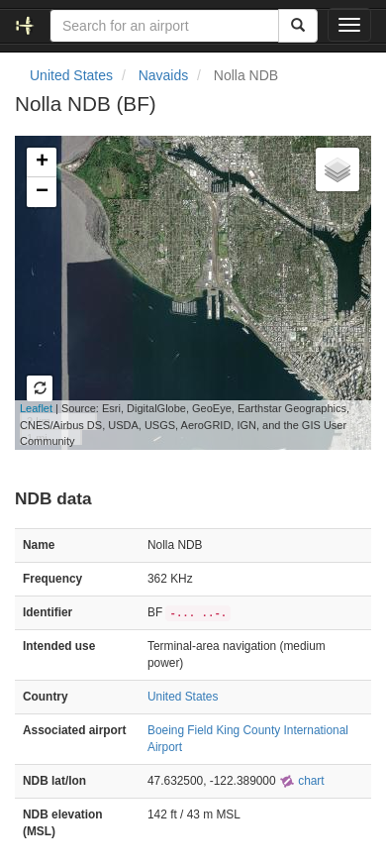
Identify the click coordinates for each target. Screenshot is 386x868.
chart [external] (302, 781)
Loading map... (182, 292)
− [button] (42, 192)
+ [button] (42, 163)
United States (71, 75)
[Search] (298, 26)
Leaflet (36, 408)
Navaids (164, 75)
